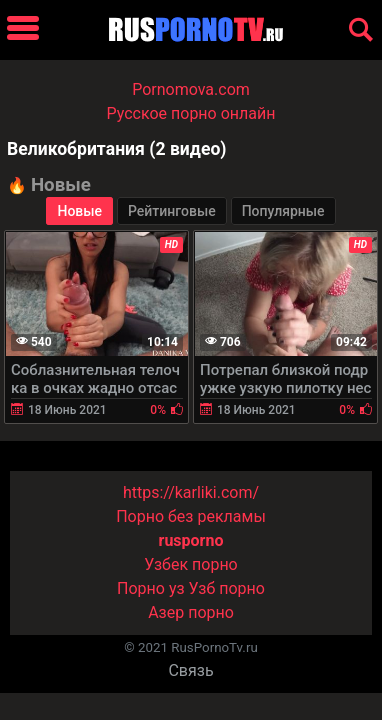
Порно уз (151, 588)
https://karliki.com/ (191, 492)
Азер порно (191, 612)
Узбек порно (191, 564)
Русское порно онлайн (191, 113)
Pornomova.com (191, 89)
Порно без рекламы (191, 516)
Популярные (283, 211)
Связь (190, 670)
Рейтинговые (172, 211)
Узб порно (227, 588)
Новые (79, 211)
